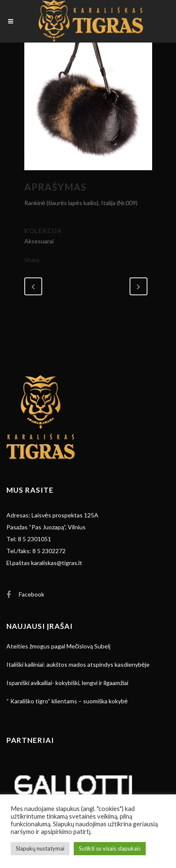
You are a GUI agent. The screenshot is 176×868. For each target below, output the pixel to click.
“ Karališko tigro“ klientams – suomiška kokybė (67, 701)
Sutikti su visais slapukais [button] (110, 848)
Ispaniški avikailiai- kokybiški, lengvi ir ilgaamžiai (67, 683)
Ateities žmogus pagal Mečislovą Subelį (58, 646)
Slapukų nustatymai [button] (40, 848)
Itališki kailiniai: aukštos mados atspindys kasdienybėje (78, 664)
